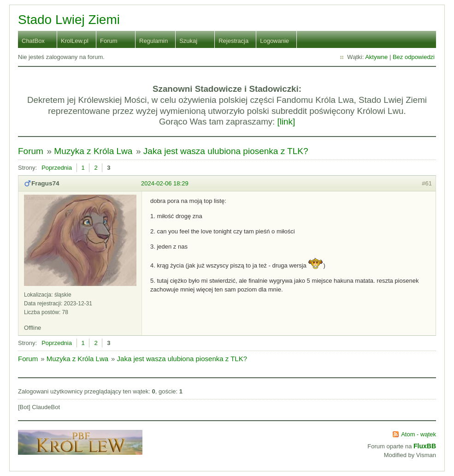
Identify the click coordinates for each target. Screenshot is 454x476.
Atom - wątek (419, 434)
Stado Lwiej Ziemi (69, 20)
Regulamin (153, 41)
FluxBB (425, 446)
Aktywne (376, 57)
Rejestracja (233, 41)
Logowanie (274, 41)
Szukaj (188, 41)
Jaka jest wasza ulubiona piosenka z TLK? (226, 151)
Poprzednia (57, 168)
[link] (286, 122)
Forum (109, 41)
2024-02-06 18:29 (165, 183)
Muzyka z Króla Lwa (93, 151)
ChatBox (33, 41)
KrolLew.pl (75, 41)
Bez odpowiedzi (414, 57)
